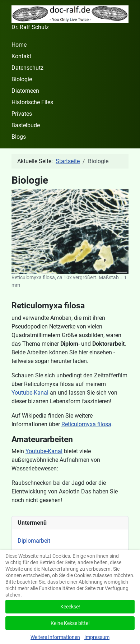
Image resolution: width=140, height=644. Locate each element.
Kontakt (21, 56)
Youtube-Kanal (30, 393)
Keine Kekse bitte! (70, 623)
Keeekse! (70, 607)
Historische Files (32, 102)
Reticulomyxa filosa (86, 424)
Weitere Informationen (55, 637)
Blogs (19, 137)
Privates (22, 114)
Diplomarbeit (34, 541)
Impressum (97, 637)
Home (19, 45)
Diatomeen (25, 91)
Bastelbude (26, 125)
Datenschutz (27, 68)
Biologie (22, 79)
